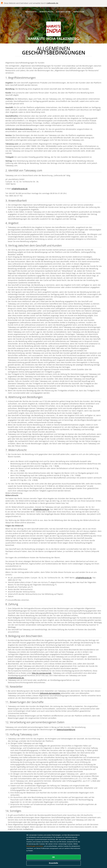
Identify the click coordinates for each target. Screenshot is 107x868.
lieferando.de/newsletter (50, 693)
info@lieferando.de (20, 189)
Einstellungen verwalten (35, 846)
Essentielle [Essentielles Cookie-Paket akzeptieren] (53, 863)
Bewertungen (46, 12)
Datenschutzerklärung (66, 730)
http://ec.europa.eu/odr (42, 673)
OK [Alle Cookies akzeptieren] (53, 857)
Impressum (79, 12)
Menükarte (31, 12)
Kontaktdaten (63, 12)
